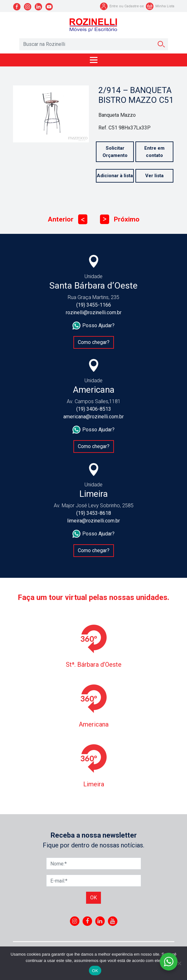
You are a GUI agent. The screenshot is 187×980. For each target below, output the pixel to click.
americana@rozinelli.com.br (93, 417)
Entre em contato (154, 152)
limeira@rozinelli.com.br (93, 521)
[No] (179, 963)
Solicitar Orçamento (115, 152)
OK (95, 971)
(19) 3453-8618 (94, 513)
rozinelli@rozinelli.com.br (94, 312)
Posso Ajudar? (93, 326)
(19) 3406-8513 (94, 409)
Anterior (68, 219)
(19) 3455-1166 (94, 305)
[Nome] (94, 864)
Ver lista (154, 176)
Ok (93, 898)
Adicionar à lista (115, 176)
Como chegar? (94, 342)
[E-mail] (94, 881)
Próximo (120, 219)
